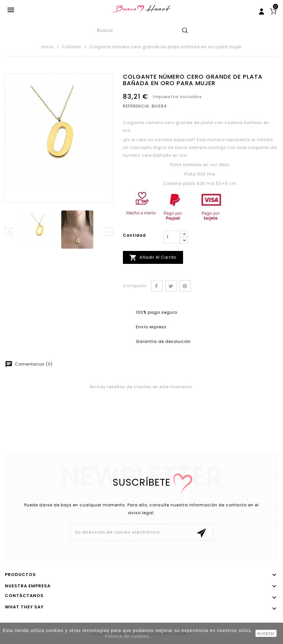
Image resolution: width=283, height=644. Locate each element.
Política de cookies (127, 636)
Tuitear (171, 286)
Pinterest (185, 286)
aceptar (266, 633)
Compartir (157, 286)
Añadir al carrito (153, 258)
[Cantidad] (171, 237)
